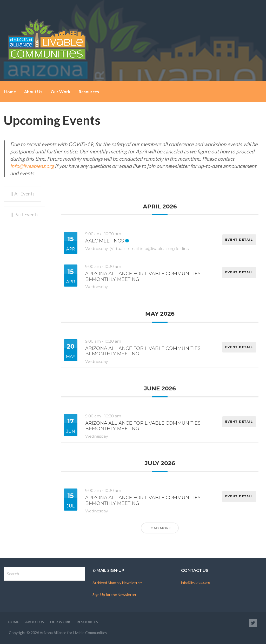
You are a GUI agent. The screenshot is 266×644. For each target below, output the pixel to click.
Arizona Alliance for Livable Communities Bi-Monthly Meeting (143, 276)
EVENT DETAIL (239, 239)
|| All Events (22, 194)
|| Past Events (24, 214)
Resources (89, 91)
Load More (160, 528)
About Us (33, 91)
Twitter (253, 623)
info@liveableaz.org (32, 166)
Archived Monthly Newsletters (118, 583)
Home (10, 91)
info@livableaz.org (196, 582)
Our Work (61, 91)
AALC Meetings (105, 241)
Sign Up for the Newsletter (114, 595)
